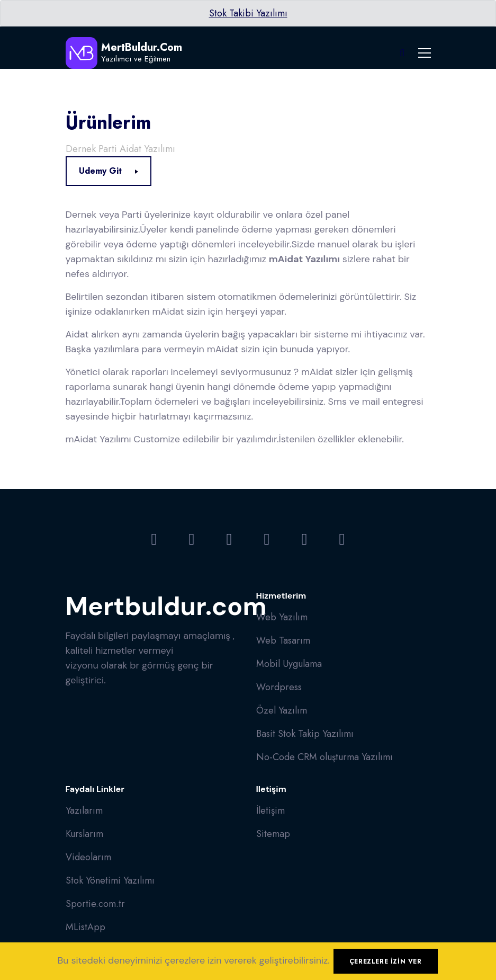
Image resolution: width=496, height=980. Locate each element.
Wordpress (279, 687)
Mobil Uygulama (289, 664)
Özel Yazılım (282, 710)
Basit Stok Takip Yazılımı (305, 734)
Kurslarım (84, 834)
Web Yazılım (282, 617)
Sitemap (273, 834)
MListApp (85, 927)
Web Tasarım (283, 640)
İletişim (270, 810)
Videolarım (88, 857)
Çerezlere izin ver (386, 961)
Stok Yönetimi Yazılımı (110, 880)
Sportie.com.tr (95, 904)
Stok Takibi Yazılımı (248, 13)
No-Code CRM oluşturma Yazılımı (324, 757)
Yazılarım (84, 810)
